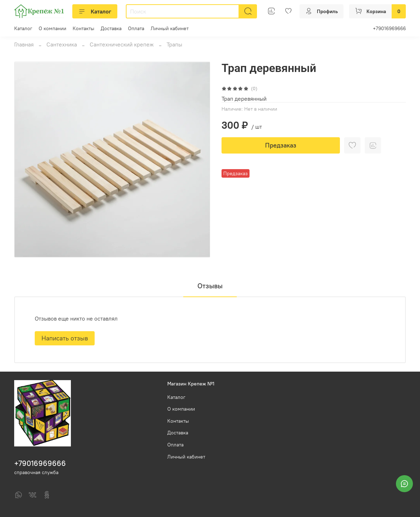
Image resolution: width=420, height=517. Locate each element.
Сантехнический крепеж (122, 44)
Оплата (136, 28)
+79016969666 (389, 28)
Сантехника (62, 44)
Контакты (83, 28)
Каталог (95, 11)
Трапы (174, 44)
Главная (24, 44)
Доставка (111, 28)
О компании (52, 28)
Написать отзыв (65, 338)
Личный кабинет (170, 28)
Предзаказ (281, 145)
